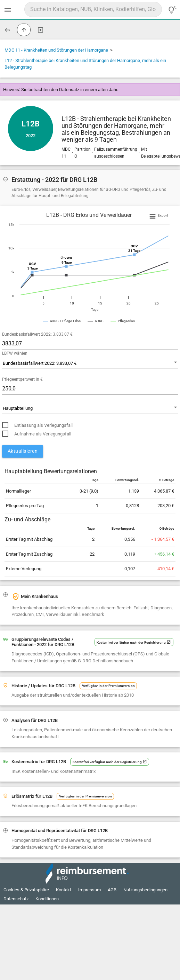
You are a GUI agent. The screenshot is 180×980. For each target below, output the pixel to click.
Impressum (89, 890)
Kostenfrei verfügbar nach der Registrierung (134, 642)
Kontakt (64, 890)
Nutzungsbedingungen (145, 890)
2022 (31, 136)
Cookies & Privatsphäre (26, 890)
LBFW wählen (15, 353)
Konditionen (47, 899)
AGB (112, 890)
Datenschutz (16, 899)
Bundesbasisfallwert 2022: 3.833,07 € (37, 334)
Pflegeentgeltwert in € (22, 379)
